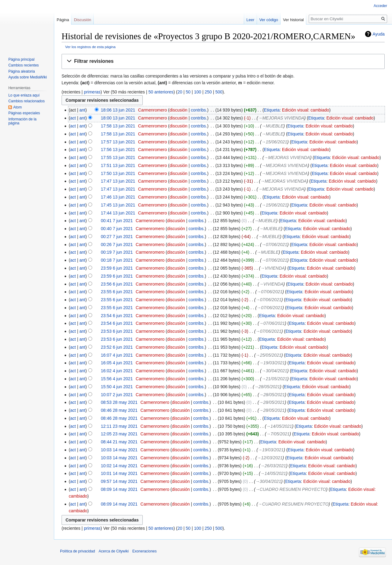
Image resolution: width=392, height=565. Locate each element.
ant (82, 110)
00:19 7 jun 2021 (117, 252)
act (73, 118)
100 (197, 92)
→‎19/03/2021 (272, 363)
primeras (92, 92)
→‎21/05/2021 (274, 379)
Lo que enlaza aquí (24, 95)
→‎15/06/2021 (274, 142)
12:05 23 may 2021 (119, 434)
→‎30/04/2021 (274, 371)
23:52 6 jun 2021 (117, 347)
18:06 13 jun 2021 (118, 110)
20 (180, 92)
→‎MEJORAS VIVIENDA (281, 118)
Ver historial (293, 20)
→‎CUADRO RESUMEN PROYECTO (291, 489)
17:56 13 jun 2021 (118, 150)
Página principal (21, 59)
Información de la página (22, 121)
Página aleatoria (22, 71)
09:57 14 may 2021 (119, 481)
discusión (179, 110)
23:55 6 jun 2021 (117, 292)
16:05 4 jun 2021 (117, 363)
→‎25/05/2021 (269, 355)
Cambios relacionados (26, 101)
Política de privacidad (77, 551)
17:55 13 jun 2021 (118, 157)
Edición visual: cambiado (306, 110)
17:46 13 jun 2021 (118, 197)
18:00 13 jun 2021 (118, 118)
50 (188, 92)
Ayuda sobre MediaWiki (28, 77)
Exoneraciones (144, 551)
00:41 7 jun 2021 (117, 221)
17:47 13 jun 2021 (118, 181)
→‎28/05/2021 (267, 387)
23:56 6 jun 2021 (117, 284)
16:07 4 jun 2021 (117, 355)
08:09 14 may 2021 (119, 489)
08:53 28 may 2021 (119, 402)
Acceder (380, 6)
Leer (251, 20)
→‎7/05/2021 (278, 434)
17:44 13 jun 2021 (118, 213)
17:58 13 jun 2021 (118, 126)
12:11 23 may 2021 (119, 426)
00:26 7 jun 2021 (117, 245)
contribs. (199, 110)
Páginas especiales (24, 113)
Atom (17, 107)
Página (63, 20)
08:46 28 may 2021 (119, 410)
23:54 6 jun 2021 (117, 316)
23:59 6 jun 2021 (117, 268)
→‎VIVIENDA (272, 268)
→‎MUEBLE (273, 126)
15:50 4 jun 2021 (117, 387)
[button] (223, 61)
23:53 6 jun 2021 (117, 331)
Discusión (82, 20)
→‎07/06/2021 (274, 245)
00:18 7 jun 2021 (117, 260)
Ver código (269, 20)
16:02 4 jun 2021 (117, 371)
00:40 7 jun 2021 (117, 229)
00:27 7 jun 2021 (117, 237)
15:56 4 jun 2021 (117, 379)
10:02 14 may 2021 (119, 466)
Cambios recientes (23, 65)
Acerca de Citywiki (114, 551)
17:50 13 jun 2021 (118, 173)
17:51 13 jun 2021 (118, 165)
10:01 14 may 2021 (119, 473)
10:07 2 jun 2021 (117, 395)
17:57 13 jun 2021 (118, 142)
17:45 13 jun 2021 (118, 205)
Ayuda (379, 34)
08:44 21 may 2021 (119, 442)
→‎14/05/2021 (279, 426)
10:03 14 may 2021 (119, 450)
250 (208, 92)
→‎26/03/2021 (273, 466)
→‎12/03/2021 (270, 458)
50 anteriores (161, 92)
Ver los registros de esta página (90, 47)
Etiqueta (272, 110)
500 (219, 92)
